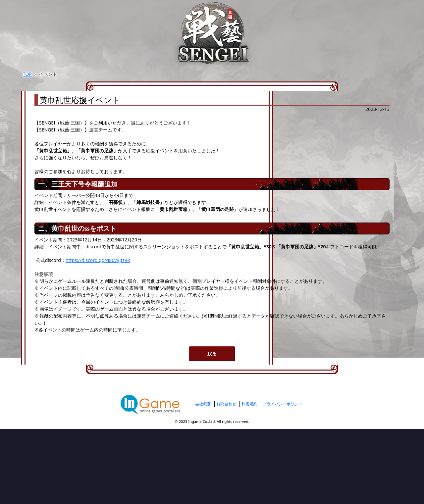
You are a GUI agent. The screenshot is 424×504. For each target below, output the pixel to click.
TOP (93, 75)
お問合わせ (226, 479)
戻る (212, 428)
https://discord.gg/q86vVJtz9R (172, 300)
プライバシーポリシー (283, 479)
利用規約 (249, 479)
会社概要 (203, 479)
